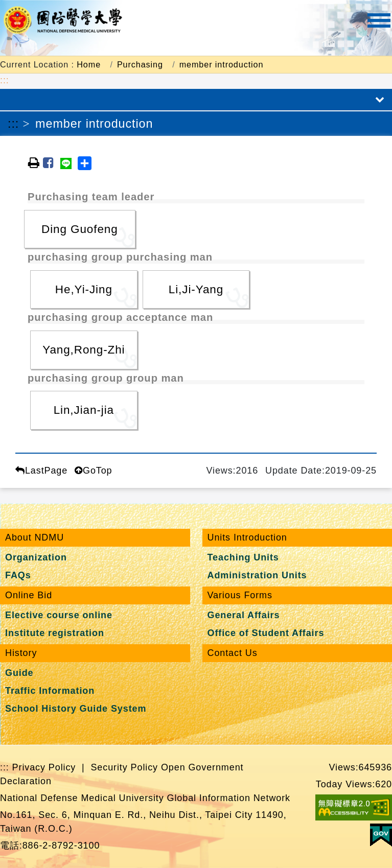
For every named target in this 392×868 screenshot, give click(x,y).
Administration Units (257, 575)
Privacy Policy (44, 767)
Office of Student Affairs (266, 633)
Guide (19, 673)
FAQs (18, 575)
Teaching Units (243, 557)
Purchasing (140, 64)
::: (5, 80)
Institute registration (55, 633)
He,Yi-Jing (84, 289)
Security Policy (124, 767)
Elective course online (59, 615)
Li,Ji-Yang (196, 289)
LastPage (41, 471)
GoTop (93, 471)
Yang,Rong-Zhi (84, 350)
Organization (36, 557)
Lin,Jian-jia (84, 410)
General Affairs (244, 615)
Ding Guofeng (80, 229)
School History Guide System (76, 709)
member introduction (222, 64)
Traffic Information (50, 691)
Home (89, 64)
